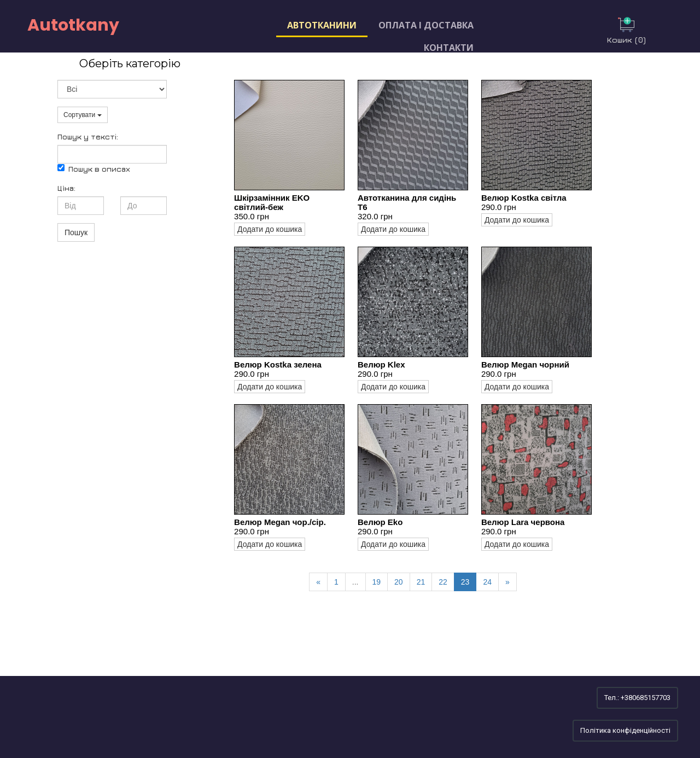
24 (487, 582)
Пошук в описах (94, 169)
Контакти (449, 48)
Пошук (76, 232)
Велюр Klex (381, 365)
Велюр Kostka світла (524, 198)
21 (421, 582)
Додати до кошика (270, 229)
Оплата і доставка (426, 25)
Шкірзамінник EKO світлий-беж (272, 202)
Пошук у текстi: (88, 136)
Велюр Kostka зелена (278, 365)
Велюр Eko (380, 522)
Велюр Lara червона (523, 522)
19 (377, 582)
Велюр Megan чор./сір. (280, 522)
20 (399, 582)
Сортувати (83, 115)
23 (465, 582)
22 (443, 582)
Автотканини (322, 25)
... (355, 582)
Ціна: (66, 188)
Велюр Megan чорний (525, 365)
